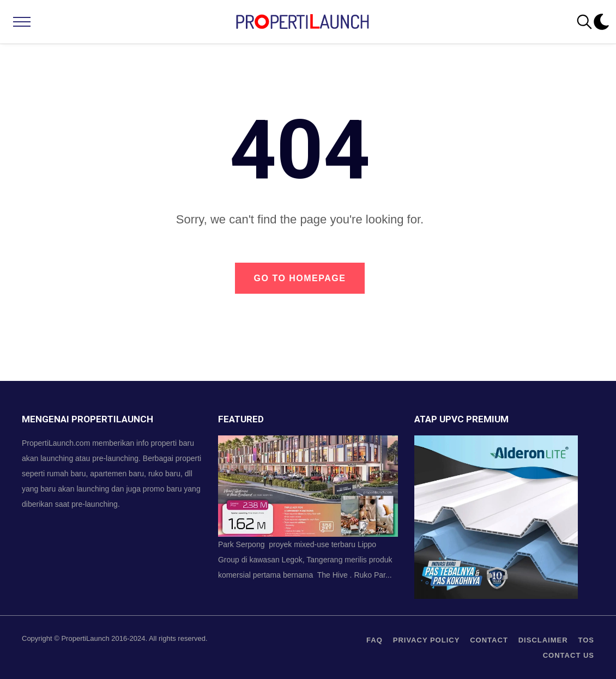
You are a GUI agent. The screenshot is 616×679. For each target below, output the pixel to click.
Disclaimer (543, 640)
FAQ (375, 640)
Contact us (569, 655)
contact (489, 640)
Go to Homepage (300, 278)
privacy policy (427, 640)
